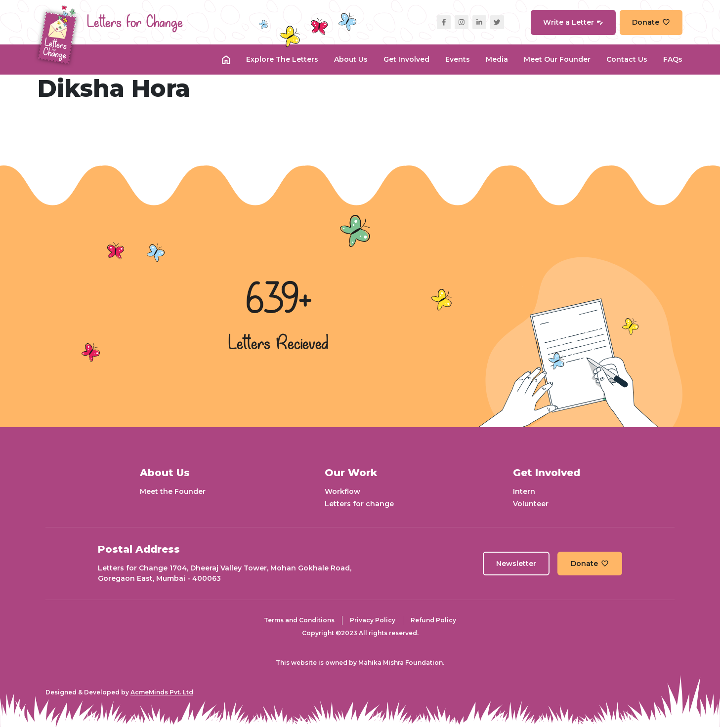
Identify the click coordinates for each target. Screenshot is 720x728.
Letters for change (359, 504)
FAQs (673, 59)
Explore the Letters (282, 59)
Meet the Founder (173, 491)
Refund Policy (433, 620)
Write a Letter (573, 22)
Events (458, 59)
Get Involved (406, 59)
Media (497, 59)
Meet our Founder (557, 59)
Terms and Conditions (299, 620)
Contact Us (627, 59)
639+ (279, 301)
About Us (351, 59)
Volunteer (531, 504)
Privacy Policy (373, 620)
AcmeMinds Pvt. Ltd (162, 692)
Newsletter (516, 564)
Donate (651, 22)
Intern (524, 491)
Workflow (342, 491)
